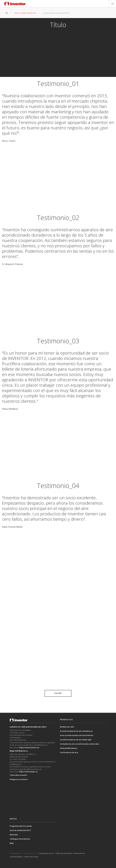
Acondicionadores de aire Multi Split (76, 740)
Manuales (14, 835)
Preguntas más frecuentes (21, 826)
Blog (12, 843)
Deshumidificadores (69, 748)
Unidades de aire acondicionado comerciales (80, 744)
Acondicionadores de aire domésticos (76, 731)
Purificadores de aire (69, 752)
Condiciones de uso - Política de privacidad (55, 853)
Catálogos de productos (20, 839)
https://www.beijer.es (28, 772)
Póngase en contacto (19, 779)
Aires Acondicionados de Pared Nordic (77, 735)
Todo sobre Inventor (18, 775)
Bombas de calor (67, 727)
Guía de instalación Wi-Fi (20, 830)
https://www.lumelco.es (29, 747)
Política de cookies (31, 857)
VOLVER (58, 693)
